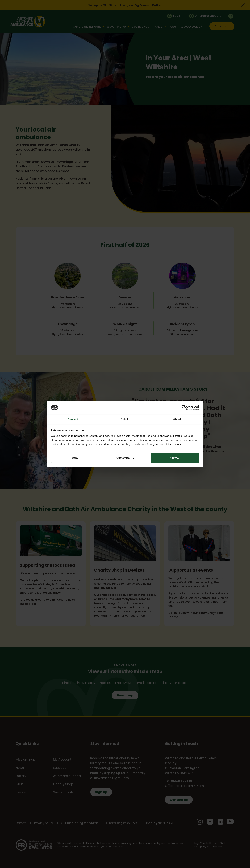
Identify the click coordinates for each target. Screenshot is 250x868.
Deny (75, 458)
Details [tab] (125, 419)
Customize (125, 458)
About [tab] (177, 419)
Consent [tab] (73, 419)
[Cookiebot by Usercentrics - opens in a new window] (184, 407)
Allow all (175, 458)
